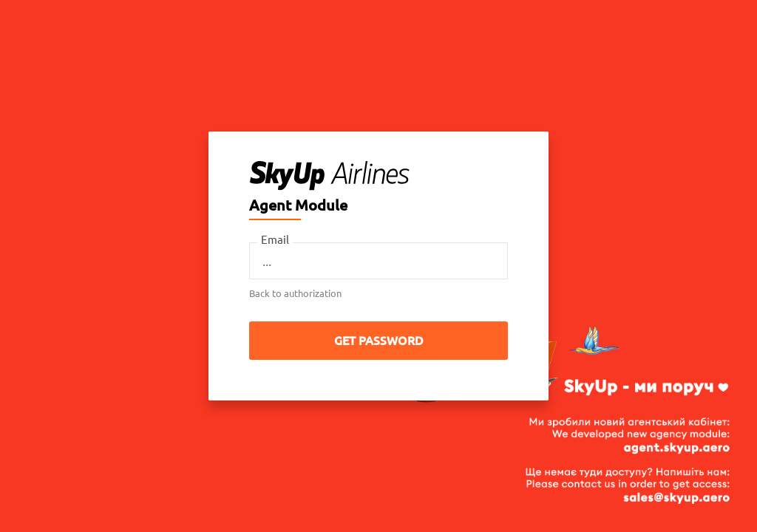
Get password (379, 341)
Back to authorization (295, 293)
